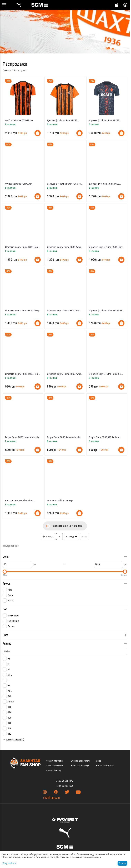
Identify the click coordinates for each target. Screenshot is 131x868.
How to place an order (105, 766)
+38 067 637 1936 (65, 781)
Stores (98, 761)
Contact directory (54, 770)
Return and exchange (80, 766)
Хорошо (122, 863)
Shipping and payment (80, 761)
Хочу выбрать (9, 863)
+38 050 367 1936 (65, 786)
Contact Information (55, 761)
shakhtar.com (51, 797)
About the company (55, 766)
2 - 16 (84, 537)
